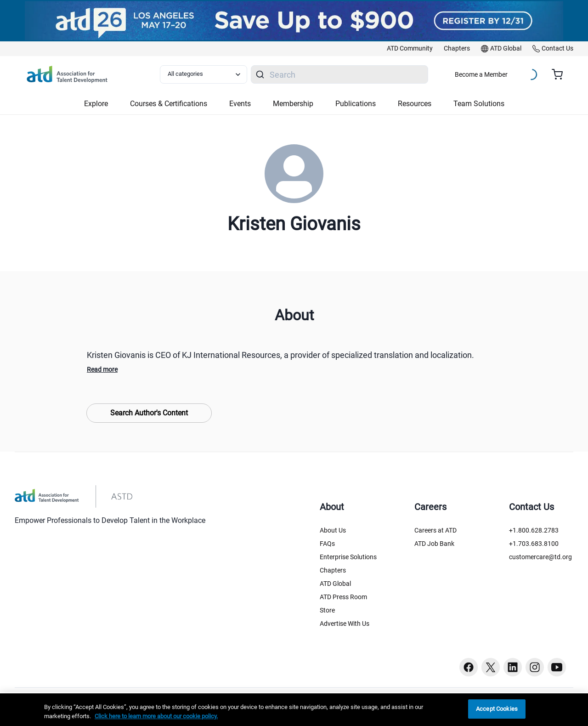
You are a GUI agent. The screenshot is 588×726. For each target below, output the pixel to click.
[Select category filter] (204, 74)
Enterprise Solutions (348, 557)
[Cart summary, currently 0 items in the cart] (561, 74)
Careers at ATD (435, 530)
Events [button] (240, 104)
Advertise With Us (345, 624)
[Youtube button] (557, 667)
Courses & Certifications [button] (169, 104)
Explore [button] (96, 104)
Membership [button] (293, 104)
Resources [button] (415, 104)
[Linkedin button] (513, 667)
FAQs (327, 544)
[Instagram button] (535, 667)
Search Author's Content (149, 413)
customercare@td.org (540, 557)
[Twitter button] (491, 667)
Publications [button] (356, 104)
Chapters (333, 570)
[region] (294, 710)
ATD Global (335, 584)
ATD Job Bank (434, 544)
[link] (410, 49)
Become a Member (481, 74)
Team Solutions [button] (479, 104)
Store (327, 610)
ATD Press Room (343, 597)
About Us (333, 530)
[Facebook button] (469, 667)
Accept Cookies (497, 709)
